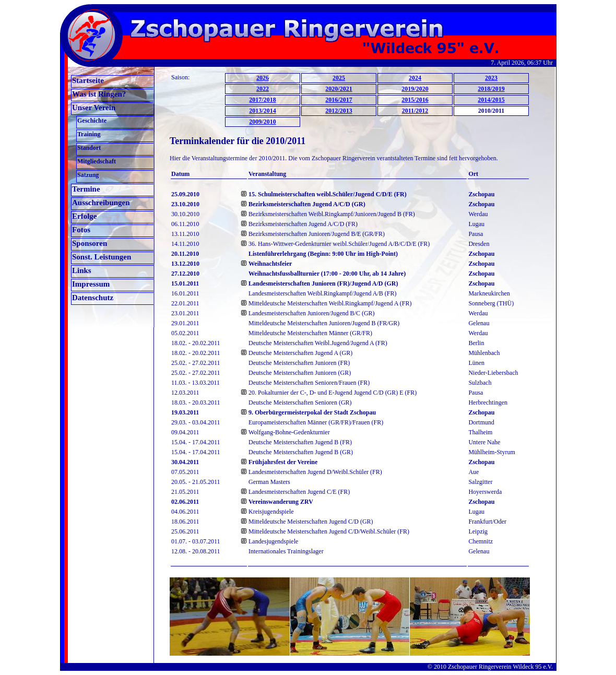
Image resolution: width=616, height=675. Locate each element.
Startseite (88, 80)
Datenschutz (93, 298)
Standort (89, 148)
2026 (263, 78)
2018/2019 (491, 89)
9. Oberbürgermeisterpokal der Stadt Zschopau (312, 412)
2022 (263, 89)
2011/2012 (415, 111)
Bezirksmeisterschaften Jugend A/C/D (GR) (307, 204)
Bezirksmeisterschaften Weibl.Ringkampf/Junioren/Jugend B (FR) (332, 214)
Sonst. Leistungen (102, 257)
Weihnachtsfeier (270, 264)
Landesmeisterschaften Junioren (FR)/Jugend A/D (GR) (323, 283)
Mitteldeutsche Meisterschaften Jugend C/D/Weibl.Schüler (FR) (329, 531)
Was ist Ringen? (99, 94)
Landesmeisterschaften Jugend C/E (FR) (299, 492)
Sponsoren (90, 243)
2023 (491, 78)
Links (82, 270)
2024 (415, 78)
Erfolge (84, 216)
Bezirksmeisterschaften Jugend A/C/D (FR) (303, 224)
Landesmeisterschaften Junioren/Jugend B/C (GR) (312, 313)
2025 (339, 78)
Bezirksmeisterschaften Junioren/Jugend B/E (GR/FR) (317, 234)
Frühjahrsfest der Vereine (283, 462)
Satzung (88, 175)
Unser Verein (94, 108)
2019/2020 (415, 89)
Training (89, 134)
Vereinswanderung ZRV (281, 502)
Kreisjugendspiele (271, 512)
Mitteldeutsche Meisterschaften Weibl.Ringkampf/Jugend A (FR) (330, 303)
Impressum (91, 284)
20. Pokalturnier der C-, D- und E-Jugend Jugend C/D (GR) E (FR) (333, 393)
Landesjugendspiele (273, 541)
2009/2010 (262, 122)
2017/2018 (262, 100)
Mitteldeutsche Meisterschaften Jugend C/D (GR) (311, 522)
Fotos (81, 230)
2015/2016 (415, 100)
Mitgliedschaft (97, 161)
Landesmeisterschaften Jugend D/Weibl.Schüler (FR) (315, 472)
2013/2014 (262, 111)
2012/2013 (339, 111)
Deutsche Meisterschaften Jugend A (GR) (300, 353)
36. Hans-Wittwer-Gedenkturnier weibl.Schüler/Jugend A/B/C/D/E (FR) (339, 244)
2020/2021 (339, 89)
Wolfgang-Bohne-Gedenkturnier (289, 432)
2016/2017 (339, 100)
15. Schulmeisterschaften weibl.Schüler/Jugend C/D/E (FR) (328, 194)
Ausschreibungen (101, 203)
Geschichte (92, 121)
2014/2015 (491, 100)
